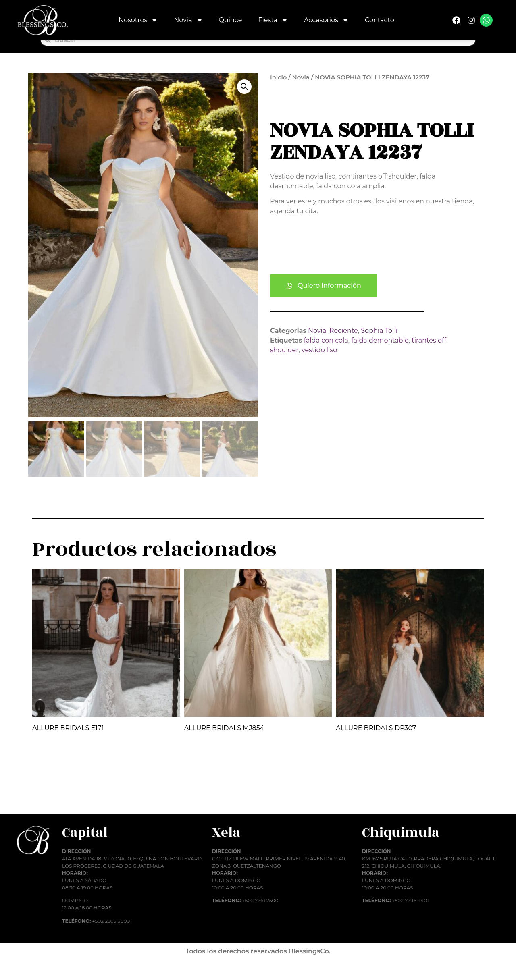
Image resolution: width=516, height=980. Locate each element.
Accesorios (326, 20)
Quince (231, 20)
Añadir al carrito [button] (67, 808)
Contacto (380, 20)
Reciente (344, 344)
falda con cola (326, 354)
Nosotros (138, 20)
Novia (188, 20)
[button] (244, 100)
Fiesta (273, 20)
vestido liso (319, 364)
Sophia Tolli (379, 344)
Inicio (278, 91)
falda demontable (380, 354)
